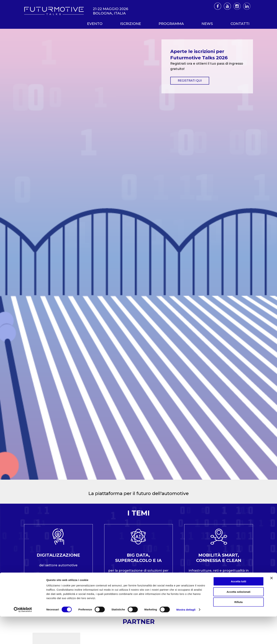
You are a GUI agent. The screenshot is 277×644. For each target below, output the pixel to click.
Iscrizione (131, 24)
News (207, 24)
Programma (171, 24)
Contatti (240, 24)
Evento (95, 24)
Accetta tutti (239, 609)
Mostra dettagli (186, 637)
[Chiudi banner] (272, 606)
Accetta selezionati (238, 619)
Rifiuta (239, 630)
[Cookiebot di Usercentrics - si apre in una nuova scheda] (23, 637)
